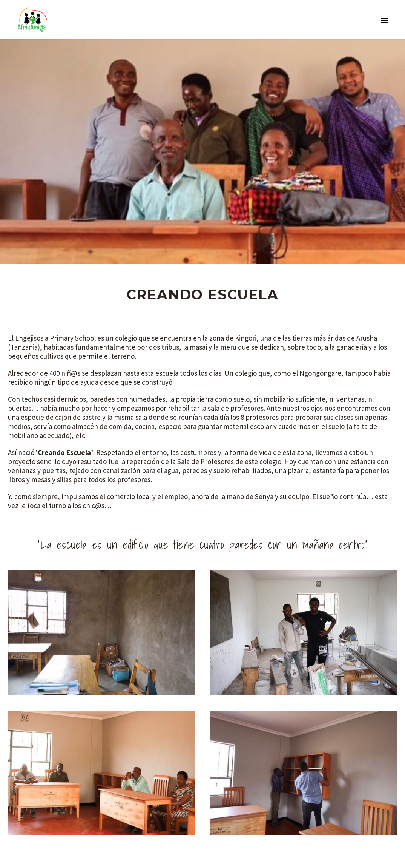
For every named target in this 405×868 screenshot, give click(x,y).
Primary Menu (384, 20)
